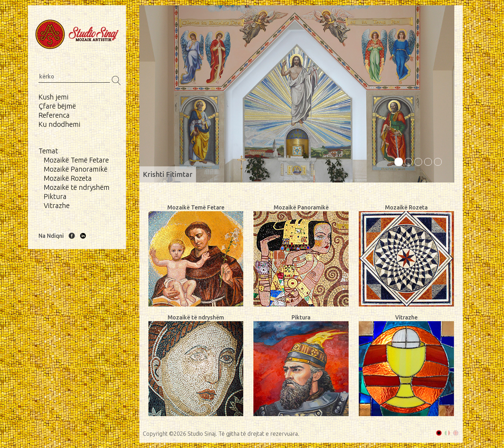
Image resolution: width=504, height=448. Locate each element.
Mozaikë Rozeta (68, 178)
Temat (48, 151)
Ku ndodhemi (59, 124)
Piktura (55, 196)
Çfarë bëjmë (57, 106)
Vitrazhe (57, 205)
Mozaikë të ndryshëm (77, 187)
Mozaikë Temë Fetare (76, 160)
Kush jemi (54, 97)
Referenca (54, 115)
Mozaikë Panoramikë (76, 169)
